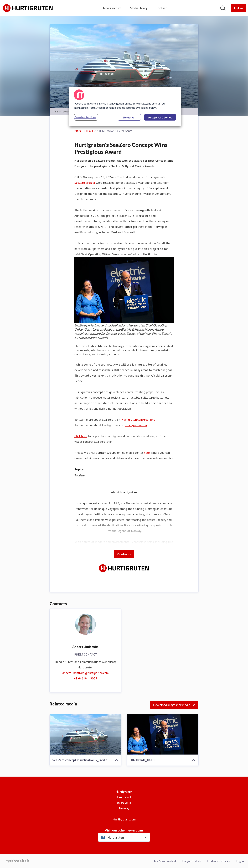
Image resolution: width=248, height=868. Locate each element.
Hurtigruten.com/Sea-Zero (138, 420)
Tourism (80, 475)
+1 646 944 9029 (86, 678)
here (147, 453)
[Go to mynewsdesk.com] (18, 861)
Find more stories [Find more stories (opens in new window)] (219, 861)
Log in (240, 861)
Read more (124, 554)
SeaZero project (85, 183)
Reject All (129, 117)
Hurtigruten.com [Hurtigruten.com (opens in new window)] (124, 819)
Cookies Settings (85, 117)
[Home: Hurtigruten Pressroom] (28, 8)
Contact (161, 8)
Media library (139, 8)
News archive (112, 8)
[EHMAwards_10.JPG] (163, 734)
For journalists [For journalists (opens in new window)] (192, 861)
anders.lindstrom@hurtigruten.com (86, 673)
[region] (125, 107)
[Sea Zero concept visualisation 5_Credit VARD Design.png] (85, 734)
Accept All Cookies (160, 117)
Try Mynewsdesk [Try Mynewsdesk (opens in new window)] (165, 861)
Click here (81, 436)
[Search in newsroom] (223, 8)
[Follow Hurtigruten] (239, 8)
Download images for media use (174, 705)
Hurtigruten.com (136, 425)
